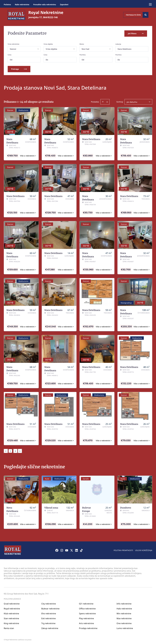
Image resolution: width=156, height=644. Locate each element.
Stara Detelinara (124, 48)
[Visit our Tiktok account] (81, 550)
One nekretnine (124, 623)
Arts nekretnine (86, 623)
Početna (7, 4)
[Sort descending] (107, 101)
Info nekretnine (124, 603)
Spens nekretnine (87, 613)
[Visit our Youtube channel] (67, 550)
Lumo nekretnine (125, 628)
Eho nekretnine (49, 613)
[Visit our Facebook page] (57, 550)
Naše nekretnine (22, 4)
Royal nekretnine (12, 608)
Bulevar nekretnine (50, 608)
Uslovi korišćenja (144, 550)
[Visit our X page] (72, 550)
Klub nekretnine (11, 613)
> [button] (20, 450)
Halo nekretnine (124, 608)
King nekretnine (11, 623)
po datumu (132, 101)
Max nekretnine (124, 618)
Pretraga (19, 68)
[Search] (146, 15)
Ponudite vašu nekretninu (45, 4)
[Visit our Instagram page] (62, 550)
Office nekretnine (87, 608)
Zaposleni (64, 4)
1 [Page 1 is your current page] (10, 450)
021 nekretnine (86, 603)
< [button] (6, 450)
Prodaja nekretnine (88, 628)
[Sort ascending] (103, 101)
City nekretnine (49, 603)
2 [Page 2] (15, 450)
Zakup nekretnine (50, 628)
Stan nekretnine (11, 618)
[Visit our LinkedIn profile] (76, 550)
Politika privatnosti (123, 550)
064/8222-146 (50, 17)
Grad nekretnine (12, 603)
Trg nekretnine (48, 623)
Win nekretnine (124, 613)
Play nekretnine (86, 618)
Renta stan (9, 628)
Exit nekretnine (49, 618)
